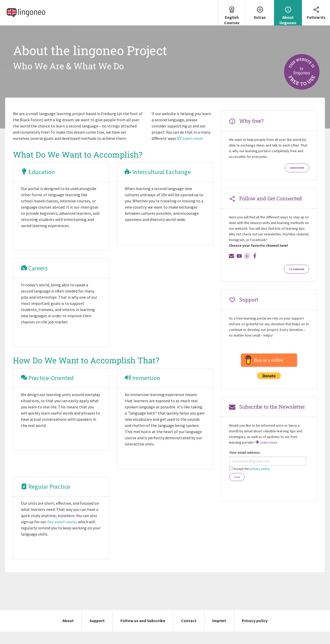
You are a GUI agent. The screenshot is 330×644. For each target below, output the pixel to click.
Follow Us (316, 10)
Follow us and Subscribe (143, 621)
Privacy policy (255, 621)
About (68, 621)
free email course (62, 522)
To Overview (296, 269)
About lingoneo (288, 13)
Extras (260, 10)
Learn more (190, 138)
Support (97, 621)
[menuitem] (232, 13)
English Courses (232, 13)
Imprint (219, 621)
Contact (189, 621)
